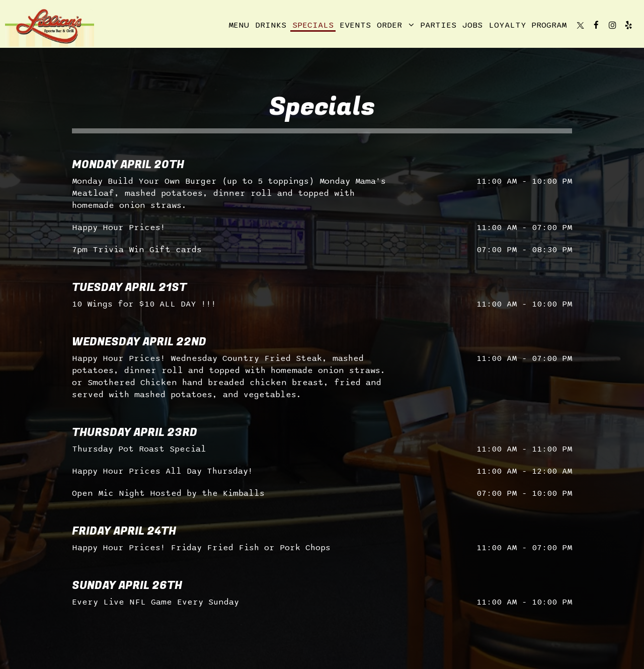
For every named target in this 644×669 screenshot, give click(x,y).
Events (355, 25)
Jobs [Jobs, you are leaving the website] (472, 25)
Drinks (271, 25)
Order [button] (395, 25)
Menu (239, 25)
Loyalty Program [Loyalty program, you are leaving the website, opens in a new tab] (528, 25)
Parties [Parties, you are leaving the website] (438, 25)
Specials (313, 25)
